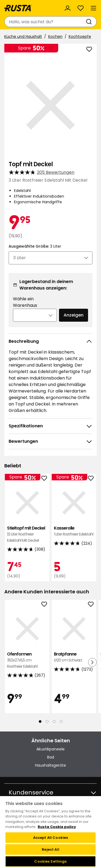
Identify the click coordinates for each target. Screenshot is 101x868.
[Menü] (93, 8)
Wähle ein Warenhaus (25, 302)
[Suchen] (90, 22)
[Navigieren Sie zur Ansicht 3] (54, 721)
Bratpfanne (74, 657)
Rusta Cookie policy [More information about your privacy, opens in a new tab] (57, 827)
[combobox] (45, 22)
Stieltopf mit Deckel (27, 534)
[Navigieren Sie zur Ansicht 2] (47, 721)
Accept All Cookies (50, 838)
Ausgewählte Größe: (35, 246)
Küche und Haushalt (23, 36)
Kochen (55, 36)
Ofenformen (27, 660)
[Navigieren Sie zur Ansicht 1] (40, 721)
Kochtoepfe (80, 36)
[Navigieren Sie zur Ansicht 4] (61, 721)
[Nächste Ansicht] (92, 662)
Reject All (50, 849)
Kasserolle (74, 531)
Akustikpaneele (50, 749)
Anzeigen (74, 315)
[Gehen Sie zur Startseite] (18, 8)
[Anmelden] (68, 8)
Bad (51, 757)
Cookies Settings (50, 861)
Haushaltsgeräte (50, 765)
